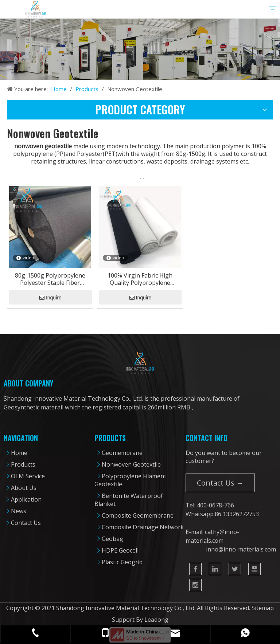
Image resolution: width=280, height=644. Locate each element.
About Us (24, 488)
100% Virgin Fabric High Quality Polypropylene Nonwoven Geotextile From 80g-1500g (140, 279)
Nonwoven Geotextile (131, 464)
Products (23, 464)
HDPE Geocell (120, 550)
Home (19, 453)
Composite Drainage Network (143, 527)
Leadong (156, 620)
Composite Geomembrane (138, 515)
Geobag (112, 539)
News (19, 511)
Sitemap (263, 608)
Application (26, 499)
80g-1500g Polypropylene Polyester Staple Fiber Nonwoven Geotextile (50, 279)
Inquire (50, 298)
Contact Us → (220, 483)
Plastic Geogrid (122, 562)
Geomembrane (122, 453)
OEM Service (28, 476)
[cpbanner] (140, 49)
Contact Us (26, 523)
